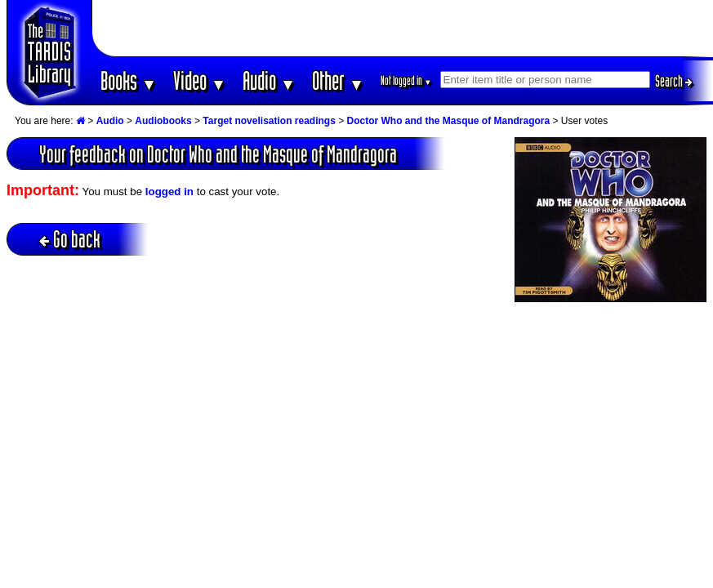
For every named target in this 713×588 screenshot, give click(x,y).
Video (200, 80)
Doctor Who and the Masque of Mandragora (449, 121)
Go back (70, 239)
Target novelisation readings (269, 121)
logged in (169, 192)
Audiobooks (163, 121)
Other (338, 80)
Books (129, 80)
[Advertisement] (403, 29)
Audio (269, 80)
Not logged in (406, 80)
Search (674, 81)
